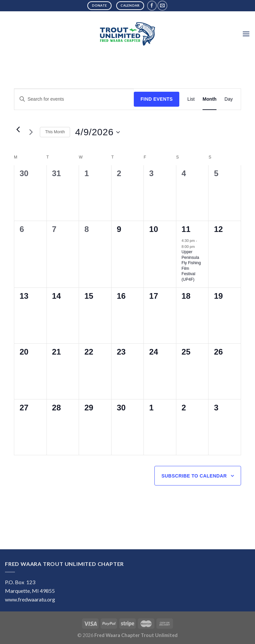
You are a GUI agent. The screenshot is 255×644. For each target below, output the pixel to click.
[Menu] (246, 34)
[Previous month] (18, 130)
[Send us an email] (162, 5)
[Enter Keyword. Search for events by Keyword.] (74, 99)
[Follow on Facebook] (152, 5)
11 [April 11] (186, 229)
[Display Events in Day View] (229, 99)
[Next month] (31, 132)
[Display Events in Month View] (210, 99)
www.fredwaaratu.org (30, 599)
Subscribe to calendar (194, 476)
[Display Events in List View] (191, 99)
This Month (55, 132)
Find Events (157, 99)
